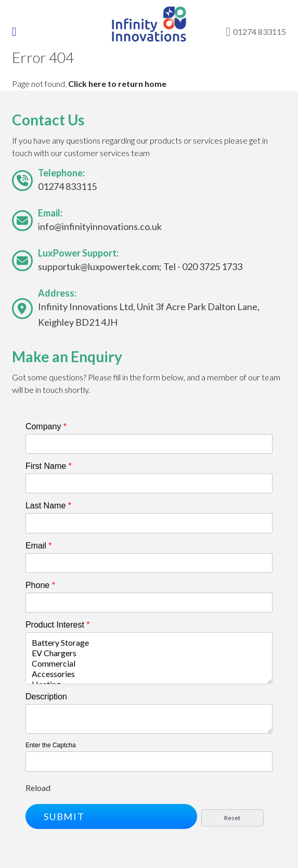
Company (46, 426)
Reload (38, 788)
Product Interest (58, 625)
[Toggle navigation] (21, 32)
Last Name (48, 506)
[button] (111, 816)
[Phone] (149, 603)
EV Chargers (149, 653)
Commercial (149, 663)
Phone (40, 585)
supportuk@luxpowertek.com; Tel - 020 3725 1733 (140, 266)
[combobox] (149, 658)
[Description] (149, 719)
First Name (49, 466)
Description (46, 697)
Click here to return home (117, 84)
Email (39, 546)
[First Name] (149, 483)
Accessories (149, 674)
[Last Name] (149, 523)
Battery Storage (149, 643)
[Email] (149, 563)
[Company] (149, 444)
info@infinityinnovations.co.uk (100, 226)
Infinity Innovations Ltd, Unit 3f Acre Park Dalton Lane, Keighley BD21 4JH (149, 314)
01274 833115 (67, 186)
